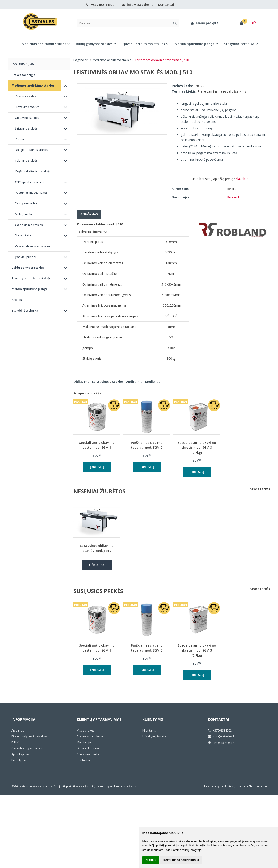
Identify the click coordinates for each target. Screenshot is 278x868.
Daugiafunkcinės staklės (32, 150)
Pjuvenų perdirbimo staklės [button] (144, 44)
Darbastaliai (23, 235)
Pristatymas (19, 760)
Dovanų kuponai (88, 748)
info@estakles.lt (137, 5)
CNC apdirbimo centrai (30, 182)
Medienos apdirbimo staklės (33, 85)
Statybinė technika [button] (239, 44)
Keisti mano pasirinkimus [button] (181, 860)
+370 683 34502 (100, 5)
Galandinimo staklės (29, 225)
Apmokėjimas (20, 754)
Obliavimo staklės (27, 118)
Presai (19, 139)
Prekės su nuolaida (90, 736)
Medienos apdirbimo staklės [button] (44, 44)
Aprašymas (89, 214)
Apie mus (18, 730)
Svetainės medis (88, 754)
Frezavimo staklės (27, 107)
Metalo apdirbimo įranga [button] (195, 44)
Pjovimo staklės (26, 96)
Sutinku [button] (151, 860)
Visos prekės (260, 489)
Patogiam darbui (26, 203)
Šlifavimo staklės (26, 128)
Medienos (153, 382)
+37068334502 (220, 730)
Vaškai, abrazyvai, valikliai (33, 246)
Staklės (118, 382)
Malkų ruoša (23, 214)
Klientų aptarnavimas (99, 719)
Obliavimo (81, 382)
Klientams (153, 719)
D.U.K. (15, 742)
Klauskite (242, 179)
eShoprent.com (257, 786)
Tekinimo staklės (26, 160)
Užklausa (97, 565)
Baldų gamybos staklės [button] (94, 44)
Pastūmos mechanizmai (31, 193)
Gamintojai (84, 742)
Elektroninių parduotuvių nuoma (224, 786)
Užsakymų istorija (154, 736)
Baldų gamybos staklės (28, 268)
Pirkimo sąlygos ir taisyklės (29, 736)
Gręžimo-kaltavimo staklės (33, 171)
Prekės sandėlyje (24, 75)
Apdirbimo (134, 382)
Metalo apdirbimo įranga (30, 289)
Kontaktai (166, 5)
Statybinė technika (25, 310)
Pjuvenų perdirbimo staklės (31, 278)
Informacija (23, 719)
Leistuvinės (101, 382)
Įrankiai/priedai (26, 257)
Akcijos (17, 300)
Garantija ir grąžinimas (27, 748)
